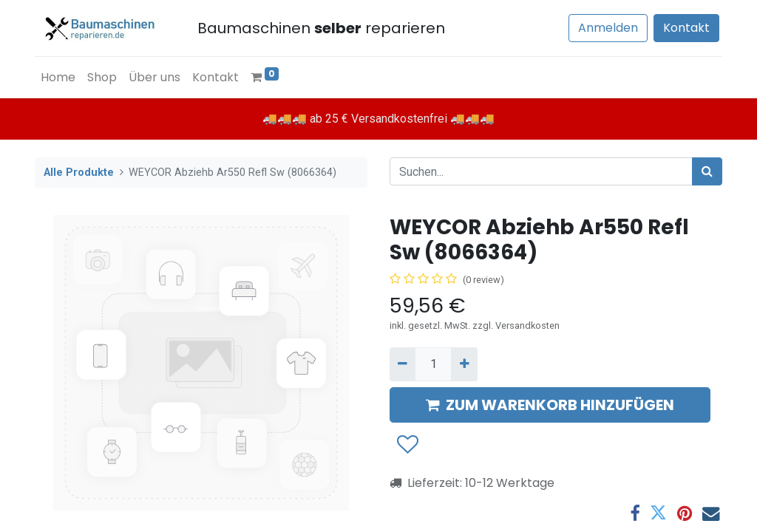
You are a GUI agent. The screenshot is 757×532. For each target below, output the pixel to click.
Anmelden (608, 28)
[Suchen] (707, 171)
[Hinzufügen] (464, 364)
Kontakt (686, 28)
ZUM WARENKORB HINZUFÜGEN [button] (550, 405)
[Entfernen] (403, 364)
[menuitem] (58, 78)
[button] (407, 445)
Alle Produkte (79, 173)
